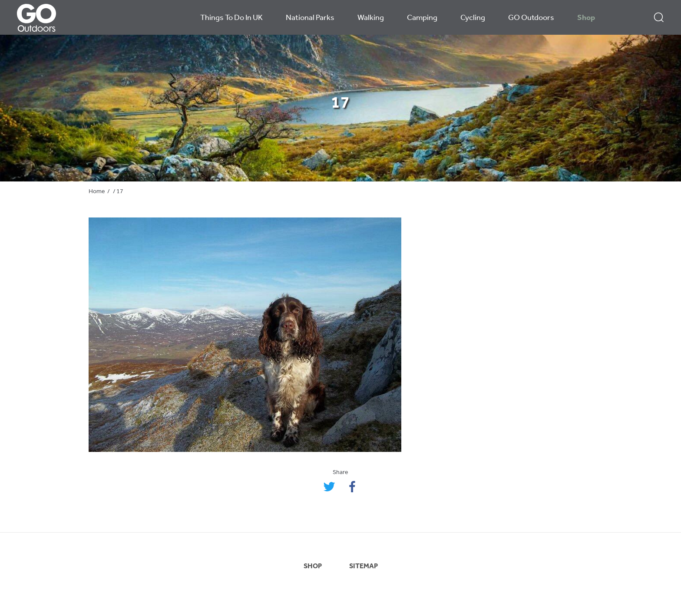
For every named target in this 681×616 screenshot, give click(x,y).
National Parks (310, 18)
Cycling (473, 18)
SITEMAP (364, 567)
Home (97, 192)
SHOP (313, 567)
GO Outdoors (531, 18)
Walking (371, 18)
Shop (586, 18)
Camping (422, 18)
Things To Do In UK (231, 18)
